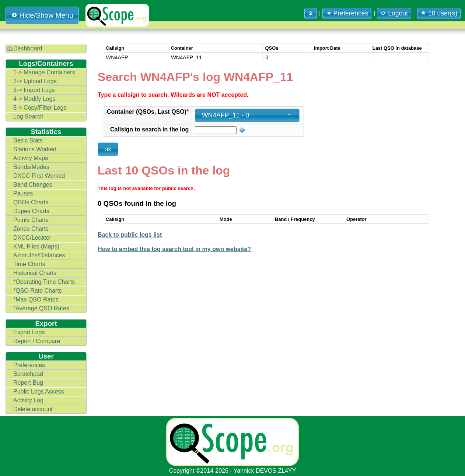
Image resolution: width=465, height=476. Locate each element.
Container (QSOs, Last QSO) (148, 112)
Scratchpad (28, 374)
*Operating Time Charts (44, 282)
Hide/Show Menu (42, 15)
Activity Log (28, 400)
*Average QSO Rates (41, 308)
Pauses (23, 193)
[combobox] (247, 115)
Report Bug (28, 383)
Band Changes (33, 185)
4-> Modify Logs (34, 99)
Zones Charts (31, 229)
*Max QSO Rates (36, 299)
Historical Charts (35, 273)
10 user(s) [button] (439, 13)
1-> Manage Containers (44, 72)
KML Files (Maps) (36, 246)
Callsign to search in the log (149, 129)
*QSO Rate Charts (38, 291)
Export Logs (29, 332)
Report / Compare (37, 341)
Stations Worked (35, 149)
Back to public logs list (130, 235)
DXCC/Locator (32, 238)
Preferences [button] (347, 13)
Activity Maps (31, 158)
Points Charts (31, 220)
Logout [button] (394, 13)
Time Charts (29, 264)
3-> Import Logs (34, 90)
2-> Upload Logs (35, 81)
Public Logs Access (39, 392)
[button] (311, 13)
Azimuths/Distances (39, 255)
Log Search (28, 117)
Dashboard (28, 48)
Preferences (29, 365)
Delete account (33, 409)
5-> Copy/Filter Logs (40, 108)
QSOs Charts (31, 202)
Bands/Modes (31, 167)
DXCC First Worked (39, 176)
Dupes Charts (31, 211)
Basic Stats (28, 140)
